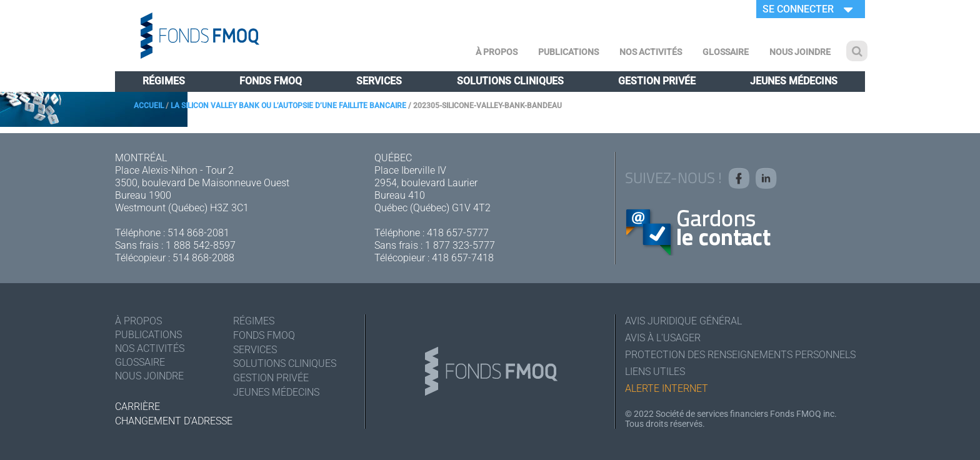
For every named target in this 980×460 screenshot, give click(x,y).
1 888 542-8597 (201, 245)
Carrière (137, 407)
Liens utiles (655, 372)
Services (379, 81)
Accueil (149, 106)
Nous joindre (800, 52)
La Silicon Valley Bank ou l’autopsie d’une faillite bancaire (288, 106)
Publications (568, 52)
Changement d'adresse (174, 421)
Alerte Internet (667, 388)
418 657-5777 (458, 233)
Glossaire (726, 52)
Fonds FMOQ (271, 81)
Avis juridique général (683, 321)
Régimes (164, 81)
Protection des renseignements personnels (740, 355)
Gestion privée (657, 81)
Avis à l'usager (663, 338)
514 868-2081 (198, 233)
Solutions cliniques (510, 81)
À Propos (497, 52)
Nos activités (651, 52)
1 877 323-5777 (460, 245)
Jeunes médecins (794, 81)
